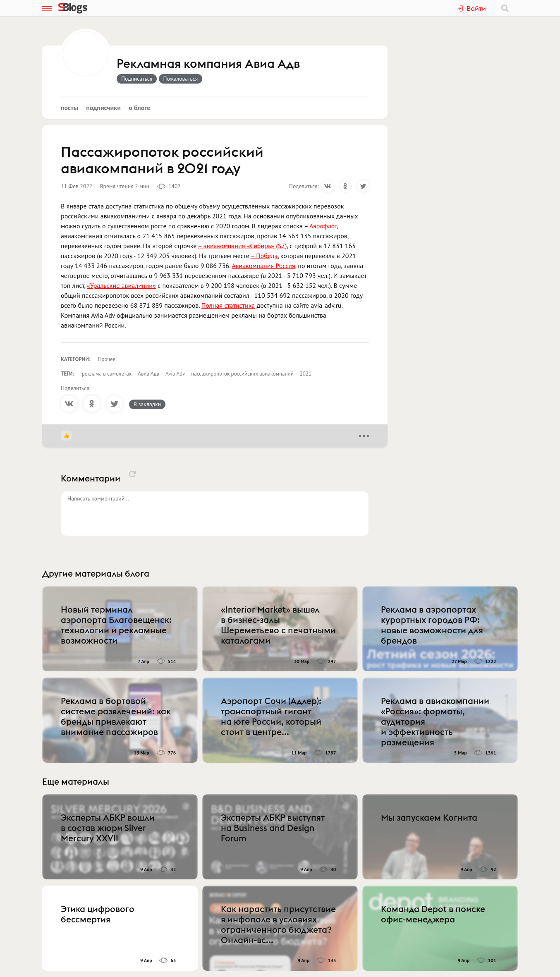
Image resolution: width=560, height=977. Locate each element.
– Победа (264, 256)
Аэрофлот (323, 226)
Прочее (107, 359)
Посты (69, 108)
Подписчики (103, 108)
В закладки (147, 404)
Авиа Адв (148, 374)
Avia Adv (175, 374)
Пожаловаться (181, 79)
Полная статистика (228, 305)
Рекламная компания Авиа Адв (208, 64)
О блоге (139, 108)
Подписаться (137, 79)
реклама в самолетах (107, 374)
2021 (306, 374)
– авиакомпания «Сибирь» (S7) (242, 246)
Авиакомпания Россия (263, 266)
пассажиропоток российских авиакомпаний (242, 374)
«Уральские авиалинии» (121, 285)
